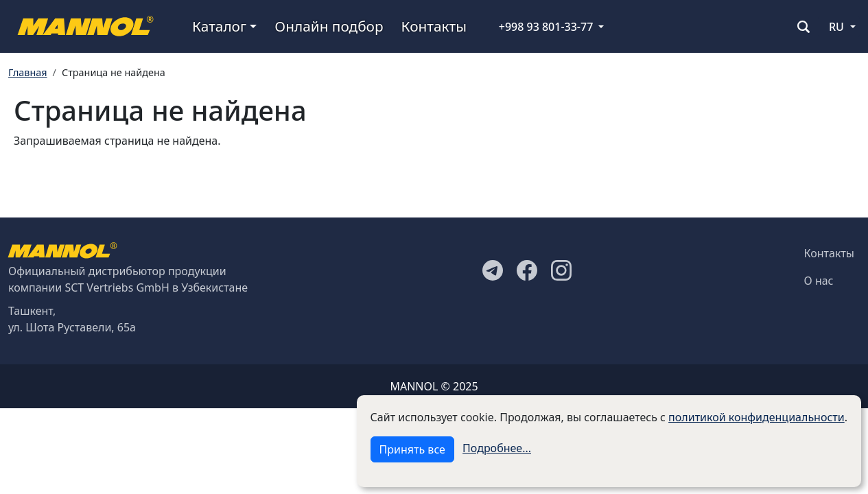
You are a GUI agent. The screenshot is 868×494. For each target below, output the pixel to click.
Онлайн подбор (329, 26)
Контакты (434, 26)
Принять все (412, 449)
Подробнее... (497, 448)
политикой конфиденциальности (756, 417)
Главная (28, 72)
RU (836, 27)
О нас (819, 281)
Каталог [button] (219, 26)
